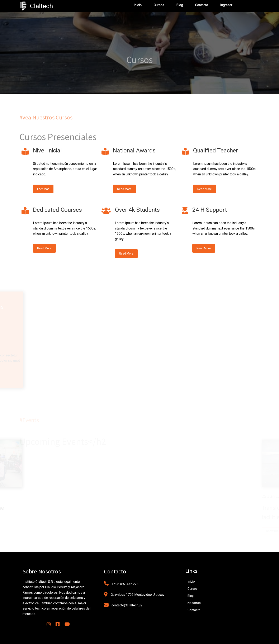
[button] (10, 633)
